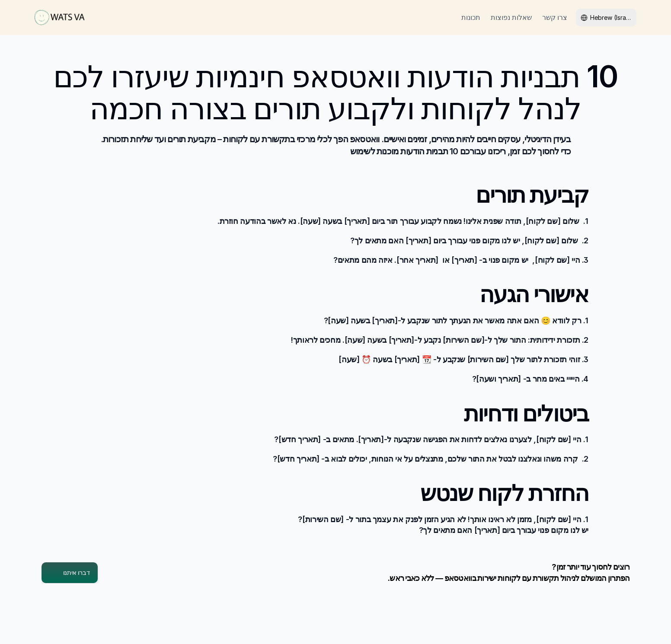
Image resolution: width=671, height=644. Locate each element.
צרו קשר (555, 17)
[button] (70, 573)
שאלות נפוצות (511, 17)
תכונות (471, 17)
